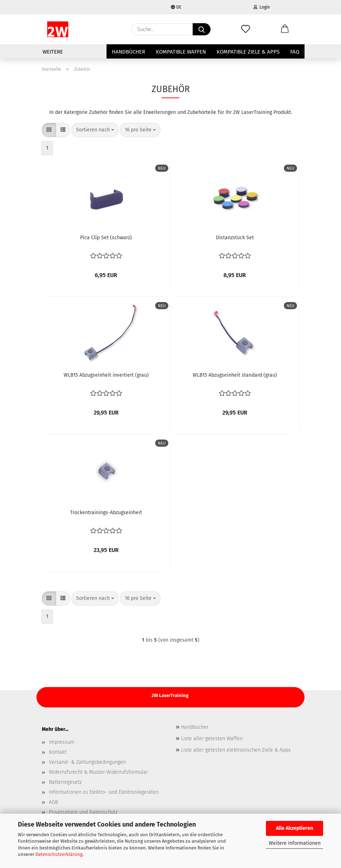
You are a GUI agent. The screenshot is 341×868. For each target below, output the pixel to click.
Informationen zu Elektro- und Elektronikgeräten (104, 792)
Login (262, 7)
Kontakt (58, 752)
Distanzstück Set (235, 238)
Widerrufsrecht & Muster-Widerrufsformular (98, 772)
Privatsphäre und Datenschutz (83, 812)
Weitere (53, 52)
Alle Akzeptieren (295, 828)
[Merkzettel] (246, 29)
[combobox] (95, 130)
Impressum (62, 742)
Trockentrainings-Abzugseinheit (106, 513)
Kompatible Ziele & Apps (248, 52)
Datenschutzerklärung (59, 854)
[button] (285, 29)
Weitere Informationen (295, 843)
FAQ (295, 52)
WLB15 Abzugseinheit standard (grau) (235, 375)
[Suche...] (202, 29)
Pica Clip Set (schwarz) (106, 238)
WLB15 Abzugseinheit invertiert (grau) (106, 375)
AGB (53, 802)
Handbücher (129, 52)
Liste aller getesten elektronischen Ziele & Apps (235, 750)
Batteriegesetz (65, 782)
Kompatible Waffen (181, 52)
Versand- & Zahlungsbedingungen (87, 762)
